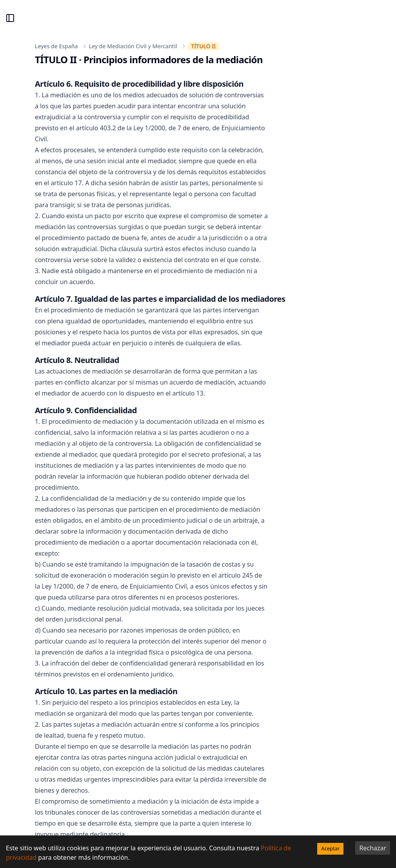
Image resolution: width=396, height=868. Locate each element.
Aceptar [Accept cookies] (330, 848)
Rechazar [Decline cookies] (373, 848)
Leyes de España (56, 46)
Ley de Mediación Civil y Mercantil (133, 46)
